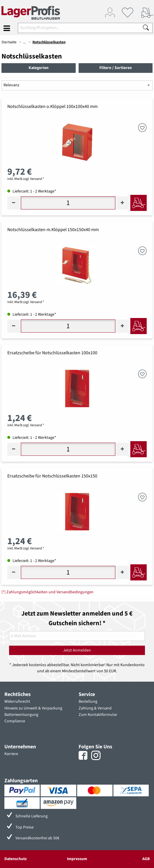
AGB (146, 859)
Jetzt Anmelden (77, 650)
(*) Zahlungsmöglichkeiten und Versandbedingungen (47, 592)
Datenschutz (15, 859)
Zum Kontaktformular (98, 715)
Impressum (77, 859)
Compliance (15, 721)
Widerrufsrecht (17, 702)
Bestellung (88, 702)
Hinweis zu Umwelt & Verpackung (33, 708)
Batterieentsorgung (21, 715)
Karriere (11, 754)
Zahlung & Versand (95, 708)
